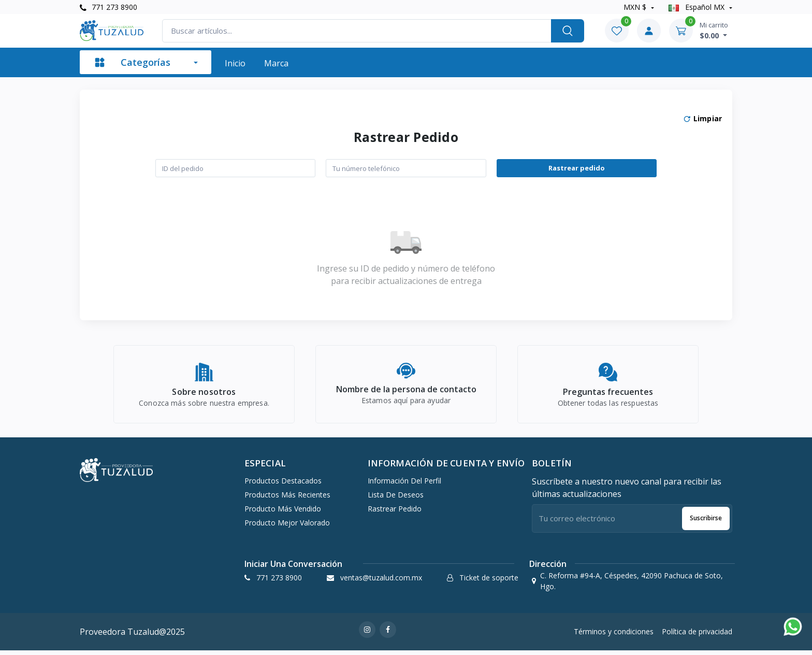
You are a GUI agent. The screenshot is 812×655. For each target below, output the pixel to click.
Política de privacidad (697, 636)
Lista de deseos (396, 499)
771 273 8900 (108, 7)
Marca (276, 63)
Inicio (235, 63)
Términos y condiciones (614, 636)
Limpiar (702, 119)
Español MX (698, 7)
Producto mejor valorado (287, 527)
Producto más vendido (283, 513)
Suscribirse (706, 523)
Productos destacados (283, 485)
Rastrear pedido (577, 168)
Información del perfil (404, 485)
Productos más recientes (287, 499)
